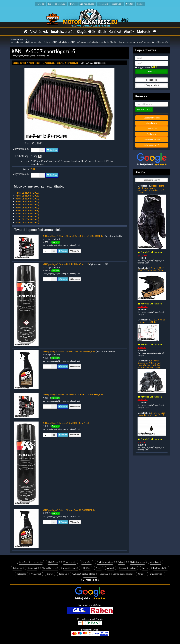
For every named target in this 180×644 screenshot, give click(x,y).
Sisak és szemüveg (105, 562)
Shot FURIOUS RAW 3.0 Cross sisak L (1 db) (151, 269)
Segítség (104, 574)
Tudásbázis (103, 4)
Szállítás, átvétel (87, 4)
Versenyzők (117, 4)
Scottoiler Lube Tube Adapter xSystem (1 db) (151, 414)
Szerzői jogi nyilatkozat (123, 574)
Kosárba (52, 150)
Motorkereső (152, 123)
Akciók (129, 32)
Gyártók (130, 4)
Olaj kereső (152, 134)
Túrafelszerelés (62, 32)
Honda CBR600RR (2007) (27, 193)
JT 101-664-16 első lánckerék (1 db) (151, 321)
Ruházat (115, 32)
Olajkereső (17, 568)
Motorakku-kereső (50, 568)
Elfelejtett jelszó (152, 85)
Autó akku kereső (152, 145)
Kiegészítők (86, 32)
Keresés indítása (144, 109)
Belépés (152, 72)
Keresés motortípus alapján (31, 562)
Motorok (144, 32)
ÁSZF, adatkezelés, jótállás (83, 574)
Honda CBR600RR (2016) (27, 219)
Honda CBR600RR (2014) (27, 214)
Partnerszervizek (156, 574)
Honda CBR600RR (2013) (27, 211)
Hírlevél (73, 4)
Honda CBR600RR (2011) (27, 205)
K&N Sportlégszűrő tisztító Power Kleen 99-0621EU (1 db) (69, 352)
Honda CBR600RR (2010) (27, 202)
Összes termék (19, 63)
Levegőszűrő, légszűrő (53, 63)
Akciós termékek (137, 562)
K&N (33, 169)
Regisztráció (152, 80)
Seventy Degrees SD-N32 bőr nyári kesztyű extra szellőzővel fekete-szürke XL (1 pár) (149, 364)
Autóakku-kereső (71, 568)
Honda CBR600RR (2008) (27, 196)
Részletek (75, 251)
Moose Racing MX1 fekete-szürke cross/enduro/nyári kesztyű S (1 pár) (151, 189)
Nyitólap (40, 4)
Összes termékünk (152, 118)
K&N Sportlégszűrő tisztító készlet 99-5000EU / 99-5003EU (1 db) (73, 236)
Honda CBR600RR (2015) (27, 217)
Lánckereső (152, 129)
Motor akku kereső (152, 140)
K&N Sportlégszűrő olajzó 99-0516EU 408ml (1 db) (66, 264)
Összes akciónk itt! (152, 180)
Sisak (102, 32)
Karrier (140, 4)
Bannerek (63, 574)
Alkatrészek (39, 32)
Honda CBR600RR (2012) (27, 208)
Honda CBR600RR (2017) (27, 223)
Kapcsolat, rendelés (57, 4)
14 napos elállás (90, 580)
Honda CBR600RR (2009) (27, 199)
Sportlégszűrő (72, 63)
